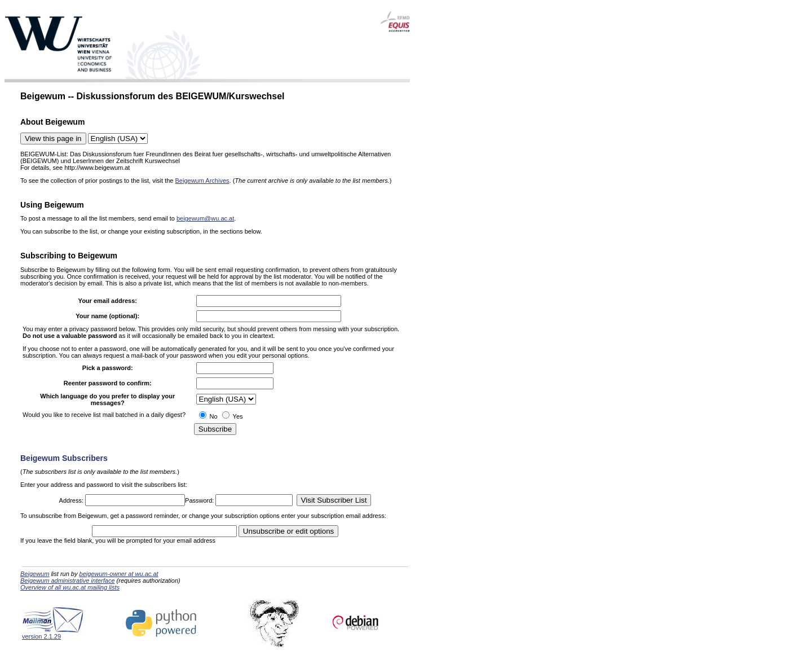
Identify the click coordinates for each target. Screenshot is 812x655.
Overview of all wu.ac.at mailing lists (70, 587)
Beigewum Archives (202, 181)
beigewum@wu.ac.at (205, 218)
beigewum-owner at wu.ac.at (119, 574)
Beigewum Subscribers (64, 458)
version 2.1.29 (53, 634)
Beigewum (35, 574)
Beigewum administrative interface (68, 581)
